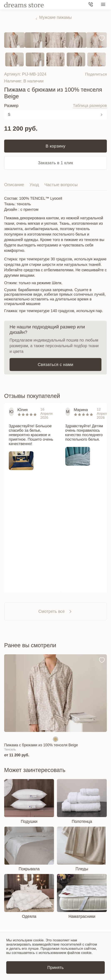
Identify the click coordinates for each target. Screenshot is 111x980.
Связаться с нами (55, 365)
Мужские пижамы (55, 17)
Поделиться (95, 74)
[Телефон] (91, 5)
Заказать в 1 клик (55, 163)
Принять (55, 967)
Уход (34, 185)
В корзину (55, 146)
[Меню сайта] (103, 5)
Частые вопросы (61, 185)
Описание (14, 185)
